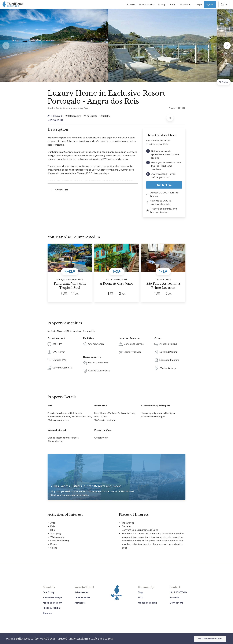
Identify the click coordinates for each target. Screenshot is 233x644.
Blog (140, 592)
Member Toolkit (147, 602)
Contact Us (176, 602)
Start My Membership (210, 639)
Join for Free (164, 185)
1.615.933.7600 (178, 592)
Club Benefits (82, 597)
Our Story (49, 592)
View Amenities (56, 119)
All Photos (224, 82)
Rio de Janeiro (63, 108)
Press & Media (51, 608)
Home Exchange (52, 597)
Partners (80, 602)
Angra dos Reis (81, 108)
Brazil (50, 108)
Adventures (82, 592)
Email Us (174, 597)
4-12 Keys (55, 116)
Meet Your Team (53, 602)
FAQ (140, 597)
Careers (48, 613)
